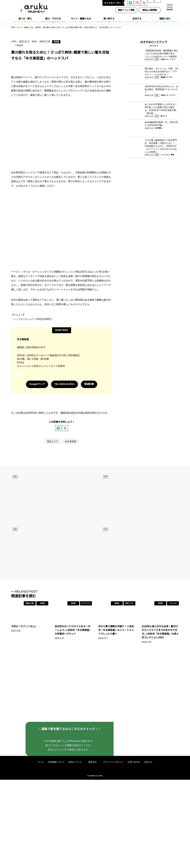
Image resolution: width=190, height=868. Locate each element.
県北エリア (53, 507)
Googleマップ (37, 449)
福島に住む (165, 19)
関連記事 (89, 449)
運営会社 (94, 850)
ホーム (41, 850)
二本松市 (19, 45)
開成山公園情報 (150, 10)
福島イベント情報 (127, 10)
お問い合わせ (134, 850)
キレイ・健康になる (81, 19)
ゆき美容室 (71, 507)
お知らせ (148, 850)
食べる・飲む (25, 19)
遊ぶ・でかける (53, 19)
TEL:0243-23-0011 (65, 449)
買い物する (109, 19)
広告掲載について (56, 850)
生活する (137, 19)
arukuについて (76, 850)
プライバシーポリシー (114, 850)
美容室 (54, 42)
